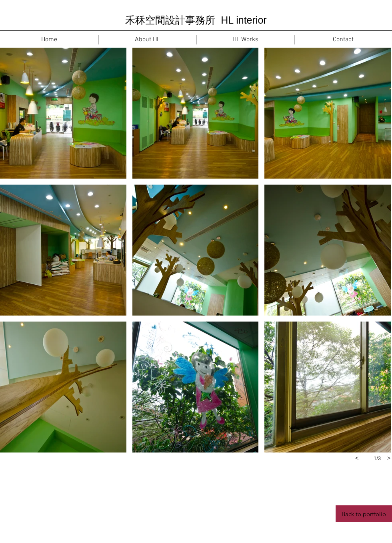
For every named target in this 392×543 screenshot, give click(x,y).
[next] (389, 458)
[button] (63, 113)
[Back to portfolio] (364, 514)
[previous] (357, 458)
